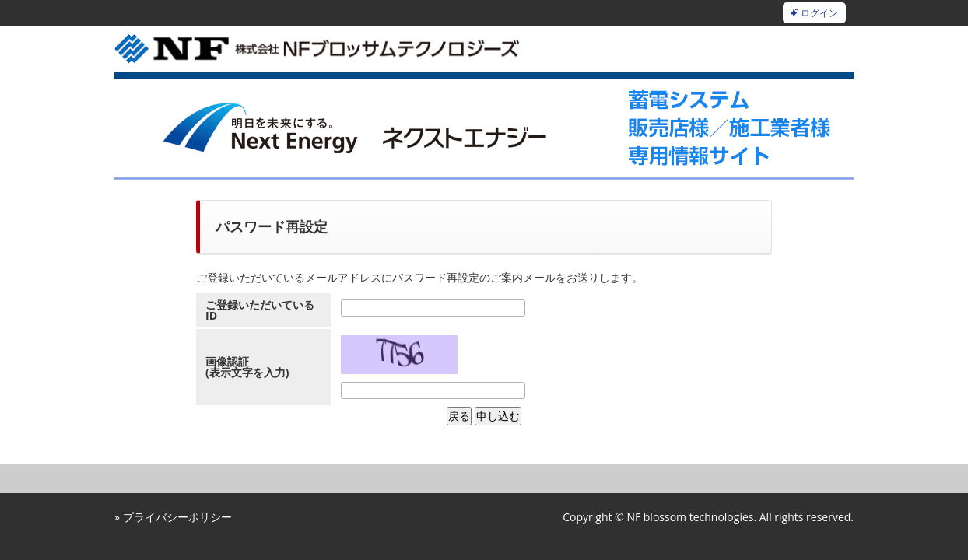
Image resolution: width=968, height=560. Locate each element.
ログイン (814, 13)
